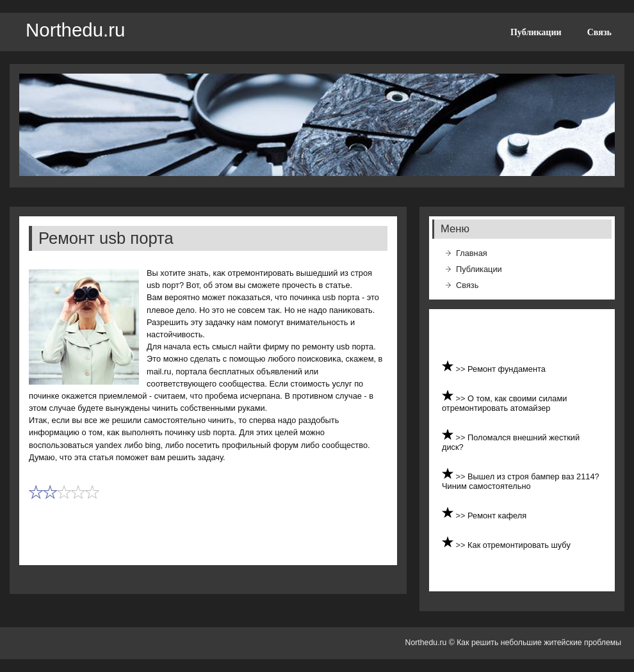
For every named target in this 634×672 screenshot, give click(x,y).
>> (462, 369)
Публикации (536, 32)
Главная (472, 253)
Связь (599, 32)
